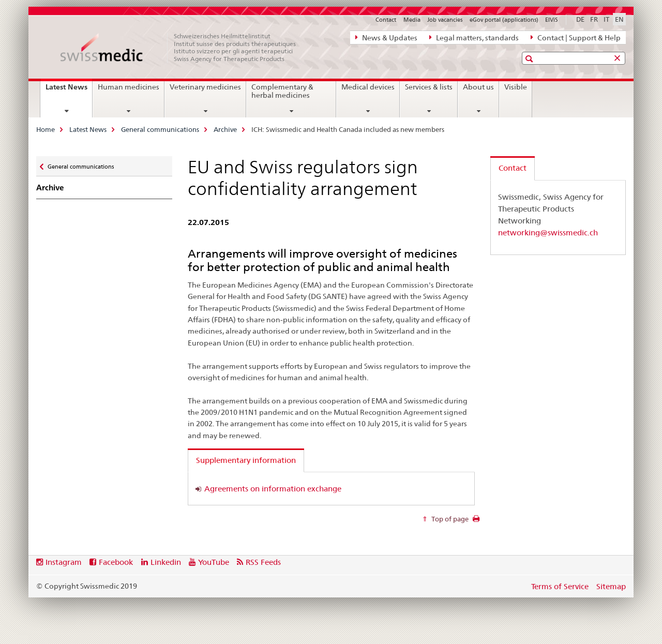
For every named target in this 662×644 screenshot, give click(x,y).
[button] (530, 59)
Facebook (116, 562)
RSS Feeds (263, 562)
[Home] (184, 48)
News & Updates (386, 37)
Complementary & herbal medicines (282, 91)
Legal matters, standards (474, 37)
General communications (160, 129)
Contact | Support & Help (576, 37)
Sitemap (611, 586)
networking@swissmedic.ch (548, 233)
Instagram (64, 562)
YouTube (214, 562)
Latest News (69, 91)
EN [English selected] (619, 19)
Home (46, 129)
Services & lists (429, 87)
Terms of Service (560, 586)
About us (478, 87)
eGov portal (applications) (504, 20)
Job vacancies (445, 20)
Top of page (449, 519)
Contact (386, 20)
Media (412, 20)
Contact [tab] (513, 168)
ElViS (552, 20)
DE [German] (580, 19)
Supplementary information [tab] (246, 460)
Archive (225, 129)
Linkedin (166, 562)
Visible (516, 87)
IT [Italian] (606, 19)
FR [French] (594, 19)
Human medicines (129, 87)
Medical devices (368, 87)
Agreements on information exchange (273, 489)
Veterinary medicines (205, 87)
